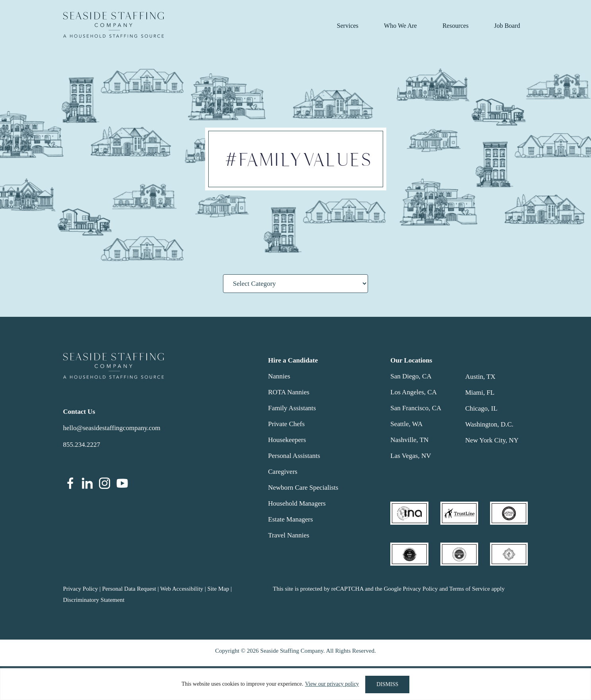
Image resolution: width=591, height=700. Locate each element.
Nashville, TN (409, 440)
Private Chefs (287, 424)
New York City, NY (492, 440)
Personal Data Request (129, 589)
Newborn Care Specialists (303, 488)
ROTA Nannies (289, 392)
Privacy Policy (81, 589)
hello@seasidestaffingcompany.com (112, 428)
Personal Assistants (294, 456)
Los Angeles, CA (414, 392)
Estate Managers (291, 519)
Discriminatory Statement (94, 600)
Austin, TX (480, 377)
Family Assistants (292, 408)
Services (348, 26)
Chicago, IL (481, 408)
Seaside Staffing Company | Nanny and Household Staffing (113, 25)
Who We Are (400, 26)
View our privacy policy (331, 684)
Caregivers (283, 472)
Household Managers (297, 503)
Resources (455, 26)
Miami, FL (480, 393)
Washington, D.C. (489, 424)
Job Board (507, 26)
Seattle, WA (406, 424)
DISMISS (387, 684)
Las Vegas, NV (411, 456)
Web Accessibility (182, 589)
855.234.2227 (82, 445)
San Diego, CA (411, 376)
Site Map (218, 589)
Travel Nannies (289, 535)
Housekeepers (287, 440)
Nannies (279, 376)
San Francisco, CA (416, 408)
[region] (295, 684)
